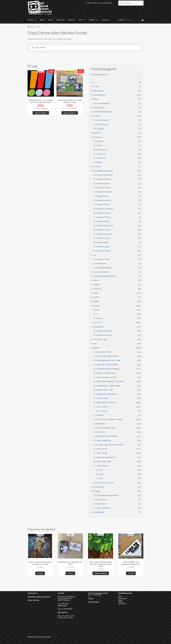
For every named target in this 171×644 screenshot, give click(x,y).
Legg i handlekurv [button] (41, 113)
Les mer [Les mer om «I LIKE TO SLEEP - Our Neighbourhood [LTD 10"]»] (131, 573)
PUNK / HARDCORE (104, 440)
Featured (97, 166)
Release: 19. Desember (105, 192)
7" (97, 314)
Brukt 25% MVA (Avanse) (103, 112)
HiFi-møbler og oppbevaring (107, 495)
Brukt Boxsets (102, 150)
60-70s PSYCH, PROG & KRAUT (108, 356)
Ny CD (50, 20)
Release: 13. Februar (104, 179)
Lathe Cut (105, 20)
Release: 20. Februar (104, 200)
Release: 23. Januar (104, 213)
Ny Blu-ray (98, 289)
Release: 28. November (105, 225)
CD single (100, 129)
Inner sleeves (101, 499)
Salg (95, 343)
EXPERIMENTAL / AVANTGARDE (108, 386)
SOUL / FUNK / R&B (104, 462)
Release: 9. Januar (103, 247)
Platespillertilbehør (104, 268)
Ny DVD (96, 297)
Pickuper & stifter (103, 259)
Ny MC (42, 20)
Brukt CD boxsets (103, 120)
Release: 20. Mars (103, 204)
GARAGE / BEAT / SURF (105, 390)
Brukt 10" (100, 141)
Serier (102, 474)
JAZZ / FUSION (102, 407)
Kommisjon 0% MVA (101, 272)
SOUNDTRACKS (102, 466)
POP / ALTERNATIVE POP (106, 428)
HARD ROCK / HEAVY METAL (107, 394)
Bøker (96, 99)
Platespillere (101, 263)
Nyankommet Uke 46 (104, 331)
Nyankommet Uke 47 (104, 335)
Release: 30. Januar (104, 230)
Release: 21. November (105, 209)
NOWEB (97, 284)
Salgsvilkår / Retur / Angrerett (39, 597)
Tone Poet (103, 411)
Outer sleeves (102, 504)
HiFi (80, 20)
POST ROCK (101, 432)
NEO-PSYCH (101, 424)
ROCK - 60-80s (102, 449)
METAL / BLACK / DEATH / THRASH (109, 419)
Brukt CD (72, 20)
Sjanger (97, 348)
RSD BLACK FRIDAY (104, 251)
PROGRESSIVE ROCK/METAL (107, 436)
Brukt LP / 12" (102, 154)
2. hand (96, 86)
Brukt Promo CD (103, 124)
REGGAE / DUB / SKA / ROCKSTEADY (110, 445)
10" (98, 310)
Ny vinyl (30, 20)
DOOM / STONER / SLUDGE (106, 377)
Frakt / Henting (33, 600)
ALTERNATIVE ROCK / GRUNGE (108, 369)
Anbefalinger (99, 91)
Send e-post (62, 605)
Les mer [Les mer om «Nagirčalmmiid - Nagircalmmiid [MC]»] (70, 573)
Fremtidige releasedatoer (103, 171)
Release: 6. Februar (103, 238)
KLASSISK (100, 415)
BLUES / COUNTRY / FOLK (106, 373)
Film (101, 470)
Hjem (32, 27)
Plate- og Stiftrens (103, 508)
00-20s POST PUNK (104, 352)
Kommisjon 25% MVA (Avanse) (105, 276)
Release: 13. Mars (103, 183)
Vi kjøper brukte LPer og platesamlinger (99, 3)
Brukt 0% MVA (99, 108)
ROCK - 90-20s (102, 453)
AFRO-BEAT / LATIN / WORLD (107, 365)
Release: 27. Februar (104, 217)
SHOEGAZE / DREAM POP (106, 457)
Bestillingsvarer (100, 95)
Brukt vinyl (61, 20)
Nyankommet (99, 327)
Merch (96, 280)
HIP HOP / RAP (102, 398)
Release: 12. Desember (105, 175)
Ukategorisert (99, 512)
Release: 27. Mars (103, 221)
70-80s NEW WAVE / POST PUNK (108, 360)
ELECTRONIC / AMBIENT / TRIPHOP (110, 381)
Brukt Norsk (101, 158)
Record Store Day (100, 339)
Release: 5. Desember (104, 234)
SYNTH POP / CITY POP (105, 483)
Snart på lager (99, 487)
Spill (101, 478)
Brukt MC (97, 133)
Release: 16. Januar (104, 188)
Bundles (100, 162)
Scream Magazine (103, 103)
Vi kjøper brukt (93, 602)
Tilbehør (92, 20)
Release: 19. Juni (103, 196)
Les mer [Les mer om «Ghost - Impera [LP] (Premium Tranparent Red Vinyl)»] (40, 573)
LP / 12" (99, 322)
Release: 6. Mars (102, 242)
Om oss (91, 598)
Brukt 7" (100, 145)
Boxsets (100, 318)
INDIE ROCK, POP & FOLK (106, 402)
